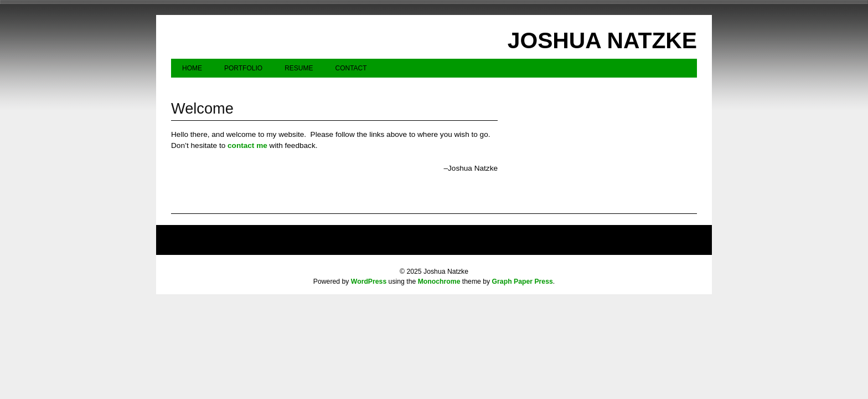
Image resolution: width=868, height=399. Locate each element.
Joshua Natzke (602, 40)
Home (192, 68)
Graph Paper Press (523, 282)
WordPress (369, 282)
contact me (247, 145)
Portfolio (243, 68)
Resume (299, 68)
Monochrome (439, 282)
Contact (351, 68)
